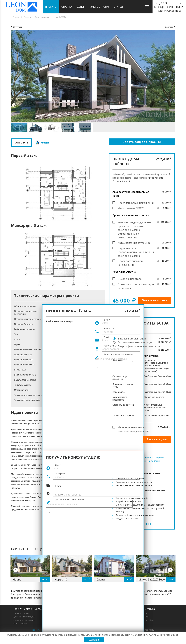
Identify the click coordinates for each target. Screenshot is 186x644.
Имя (58, 465)
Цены (80, 7)
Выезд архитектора (130, 279)
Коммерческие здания (24, 620)
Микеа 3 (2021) (142, 617)
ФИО (107, 320)
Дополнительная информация (118, 354)
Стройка (67, 7)
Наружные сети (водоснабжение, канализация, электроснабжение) (136, 248)
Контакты (150, 630)
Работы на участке (124, 272)
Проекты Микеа (145, 609)
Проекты (51, 7)
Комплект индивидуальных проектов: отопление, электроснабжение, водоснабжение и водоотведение (134, 222)
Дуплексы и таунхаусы (24, 617)
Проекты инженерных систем (131, 215)
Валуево (169, 27)
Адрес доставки (111, 346)
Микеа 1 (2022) (142, 613)
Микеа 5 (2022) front (145, 620)
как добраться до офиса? (169, 6)
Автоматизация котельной (134, 243)
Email (58, 486)
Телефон (109, 329)
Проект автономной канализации (130, 261)
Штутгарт (17, 27)
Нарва (17, 579)
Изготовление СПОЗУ (131, 208)
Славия (101, 579)
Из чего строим (99, 7)
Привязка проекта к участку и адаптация (136, 284)
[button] (172, 33)
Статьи (118, 7)
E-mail (107, 337)
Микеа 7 (139, 624)
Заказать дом (157, 439)
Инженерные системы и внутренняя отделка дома (133, 427)
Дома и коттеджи (21, 613)
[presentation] (69, 516)
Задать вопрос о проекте (142, 142)
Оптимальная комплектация (135, 342)
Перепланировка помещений (136, 203)
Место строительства (68, 495)
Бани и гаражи (20, 624)
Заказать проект (155, 300)
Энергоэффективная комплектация (139, 346)
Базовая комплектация (132, 339)
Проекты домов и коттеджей (30, 609)
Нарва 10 (61, 579)
